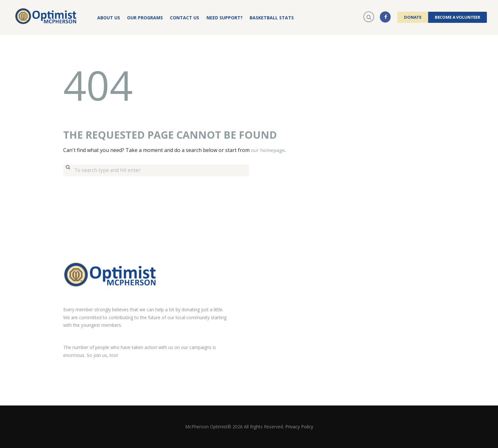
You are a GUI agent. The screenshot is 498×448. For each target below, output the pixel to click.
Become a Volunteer (458, 17)
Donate (413, 17)
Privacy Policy (299, 426)
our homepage (269, 150)
